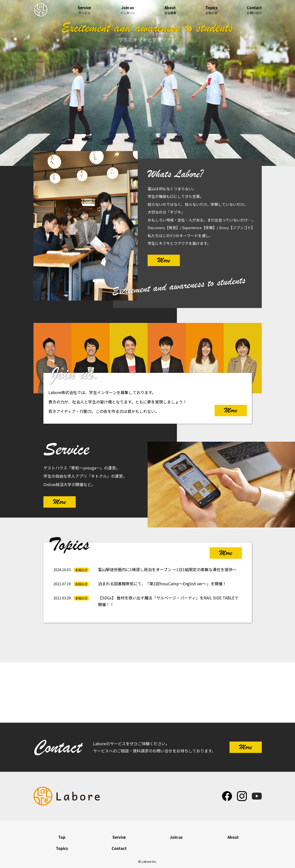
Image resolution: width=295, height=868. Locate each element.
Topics (62, 848)
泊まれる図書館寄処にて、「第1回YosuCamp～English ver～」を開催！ (162, 584)
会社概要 (170, 10)
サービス (84, 10)
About (233, 837)
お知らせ (212, 10)
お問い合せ (254, 10)
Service (119, 837)
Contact (119, 848)
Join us (176, 837)
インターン (128, 10)
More (164, 260)
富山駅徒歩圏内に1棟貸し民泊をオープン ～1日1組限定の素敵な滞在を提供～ (167, 569)
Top (62, 837)
